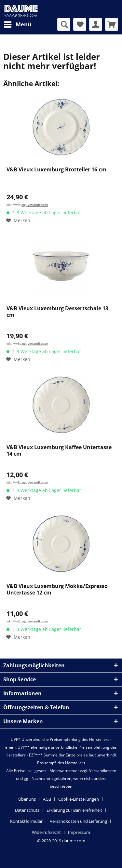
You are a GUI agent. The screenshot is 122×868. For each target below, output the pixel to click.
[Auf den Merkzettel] (18, 220)
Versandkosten (103, 771)
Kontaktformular (26, 821)
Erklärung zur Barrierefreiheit (74, 810)
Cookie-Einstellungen (79, 799)
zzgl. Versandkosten (35, 205)
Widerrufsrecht (46, 832)
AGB (47, 799)
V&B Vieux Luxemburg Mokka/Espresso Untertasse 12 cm (57, 589)
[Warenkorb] (112, 24)
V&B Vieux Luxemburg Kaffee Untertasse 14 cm (59, 451)
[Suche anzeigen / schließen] (64, 24)
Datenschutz (27, 810)
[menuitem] (17, 24)
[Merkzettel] (80, 24)
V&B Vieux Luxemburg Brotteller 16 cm (56, 170)
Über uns (27, 799)
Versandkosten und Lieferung (78, 821)
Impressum (79, 832)
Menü (18, 24)
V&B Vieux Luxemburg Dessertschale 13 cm (57, 312)
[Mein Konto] (96, 24)
